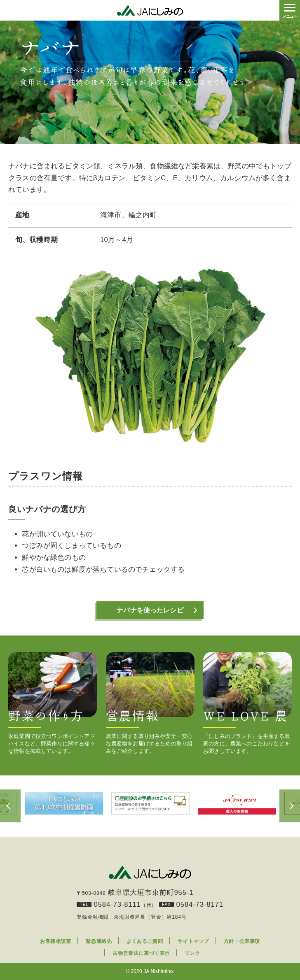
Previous (10, 806)
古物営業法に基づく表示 (141, 954)
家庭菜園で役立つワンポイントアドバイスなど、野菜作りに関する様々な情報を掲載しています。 (53, 703)
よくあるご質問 (145, 942)
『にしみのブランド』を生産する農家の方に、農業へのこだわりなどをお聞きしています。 (247, 703)
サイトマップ (193, 942)
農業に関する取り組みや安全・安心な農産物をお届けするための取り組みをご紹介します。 (150, 703)
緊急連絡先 (99, 942)
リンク (192, 954)
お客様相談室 (56, 942)
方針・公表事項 (242, 942)
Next (290, 806)
